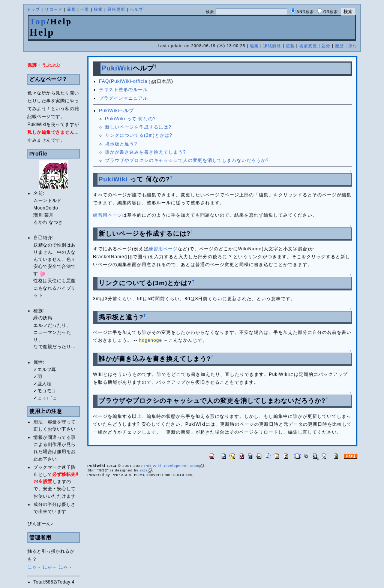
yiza (146, 470)
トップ (33, 9)
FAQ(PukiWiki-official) (127, 81)
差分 (326, 46)
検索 (98, 9)
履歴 (339, 46)
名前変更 (308, 46)
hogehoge (151, 340)
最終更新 (116, 9)
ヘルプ (136, 9)
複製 (290, 46)
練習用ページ (108, 215)
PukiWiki (117, 68)
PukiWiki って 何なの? (130, 119)
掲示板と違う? (121, 144)
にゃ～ (34, 567)
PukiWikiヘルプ (116, 111)
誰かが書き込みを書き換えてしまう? (145, 152)
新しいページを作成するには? (138, 127)
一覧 (85, 9)
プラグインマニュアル (123, 98)
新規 (72, 9)
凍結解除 (272, 46)
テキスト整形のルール (123, 90)
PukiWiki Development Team (174, 466)
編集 (254, 46)
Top (38, 22)
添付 (353, 46)
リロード (54, 9)
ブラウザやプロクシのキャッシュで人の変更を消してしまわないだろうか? (187, 160)
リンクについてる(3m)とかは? (139, 135)
